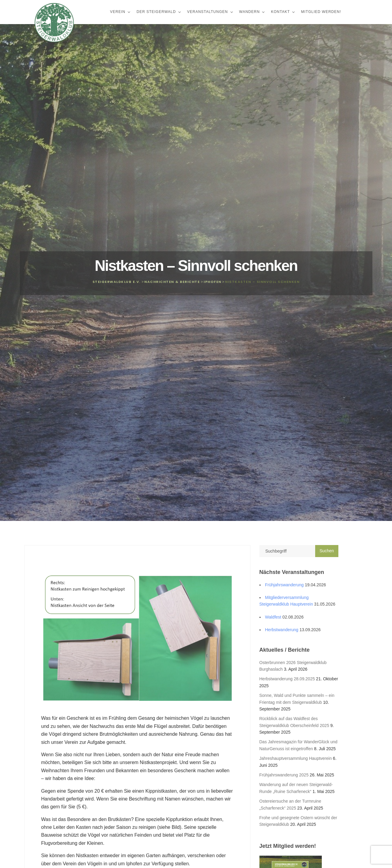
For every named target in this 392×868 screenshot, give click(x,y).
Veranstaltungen (208, 12)
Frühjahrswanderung (284, 585)
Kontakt (281, 12)
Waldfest (273, 617)
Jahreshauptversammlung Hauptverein (296, 758)
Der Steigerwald (157, 12)
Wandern (250, 12)
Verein (118, 12)
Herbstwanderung (282, 630)
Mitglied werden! (321, 12)
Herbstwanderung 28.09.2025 (287, 679)
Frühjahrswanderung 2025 (284, 775)
